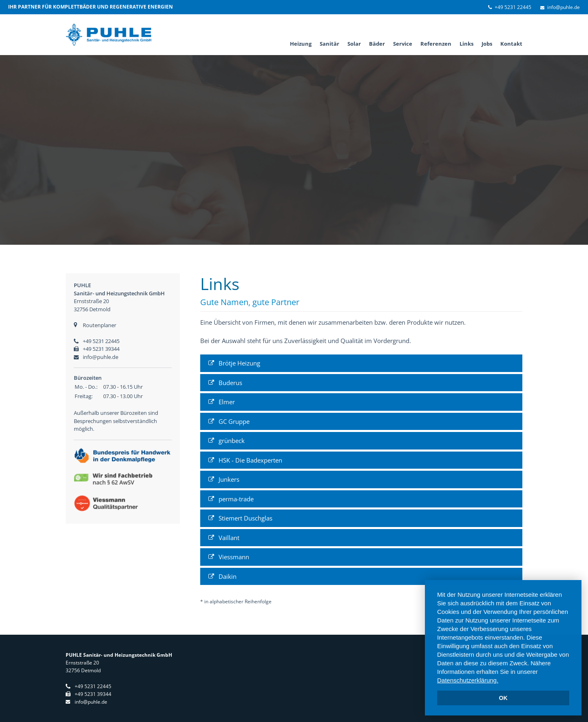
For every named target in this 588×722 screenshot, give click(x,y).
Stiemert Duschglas (245, 518)
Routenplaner (99, 325)
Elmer (227, 402)
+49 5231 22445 (513, 7)
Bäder (377, 44)
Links (466, 44)
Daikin (228, 576)
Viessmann (234, 557)
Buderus (230, 383)
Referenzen (436, 44)
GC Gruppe (234, 421)
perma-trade (236, 499)
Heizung (301, 44)
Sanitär (329, 44)
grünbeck (232, 441)
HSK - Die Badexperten (250, 460)
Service (403, 44)
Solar (354, 44)
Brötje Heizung (239, 363)
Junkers (229, 479)
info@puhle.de (564, 7)
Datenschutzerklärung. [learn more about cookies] (468, 680)
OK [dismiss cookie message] (503, 698)
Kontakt (511, 44)
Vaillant (229, 538)
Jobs (487, 44)
